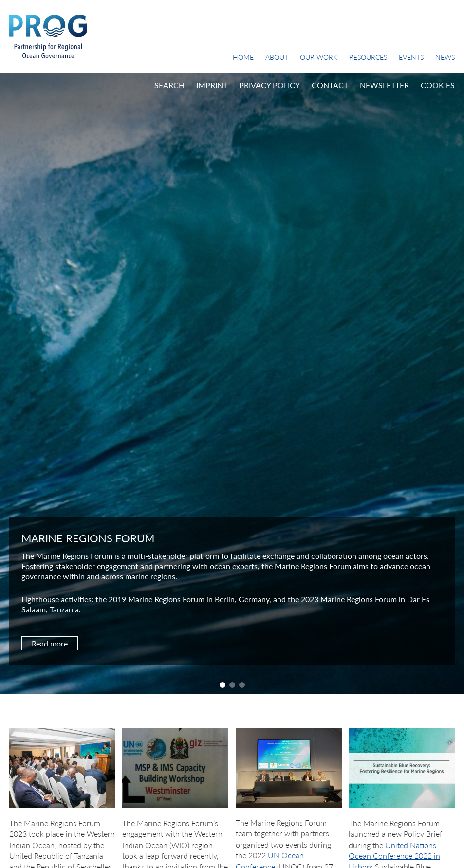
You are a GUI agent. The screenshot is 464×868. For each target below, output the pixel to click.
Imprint (212, 85)
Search (169, 85)
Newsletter (384, 85)
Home (243, 57)
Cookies (438, 85)
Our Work (319, 57)
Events (411, 57)
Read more (50, 643)
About (277, 57)
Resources (368, 57)
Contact (330, 85)
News (445, 57)
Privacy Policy (269, 85)
